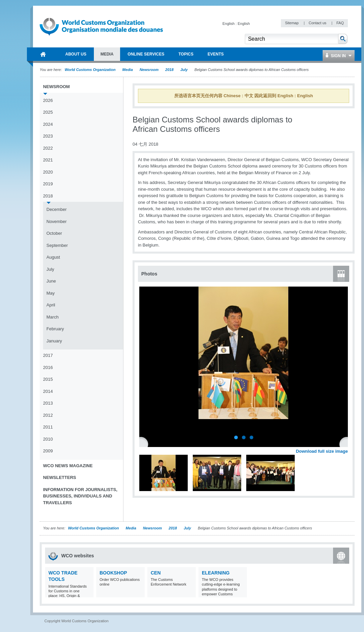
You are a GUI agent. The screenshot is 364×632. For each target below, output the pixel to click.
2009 (48, 451)
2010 (48, 439)
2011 (48, 427)
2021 (48, 160)
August (53, 257)
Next (347, 444)
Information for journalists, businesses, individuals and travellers (80, 496)
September (57, 245)
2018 (169, 70)
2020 (48, 172)
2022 (48, 148)
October (54, 233)
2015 (48, 379)
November (57, 221)
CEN (156, 573)
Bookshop (113, 573)
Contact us (318, 23)
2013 (48, 403)
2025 (48, 112)
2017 (48, 355)
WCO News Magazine (68, 466)
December (57, 209)
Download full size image (322, 451)
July (184, 70)
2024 (48, 124)
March (52, 317)
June (51, 281)
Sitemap (292, 23)
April (51, 305)
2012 (48, 415)
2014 (48, 391)
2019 (48, 184)
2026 (48, 100)
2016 (48, 367)
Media (128, 70)
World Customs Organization (90, 70)
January (54, 341)
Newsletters (60, 477)
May (51, 293)
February (55, 329)
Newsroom (149, 70)
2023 (48, 136)
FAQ (340, 23)
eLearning (216, 573)
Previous (145, 444)
